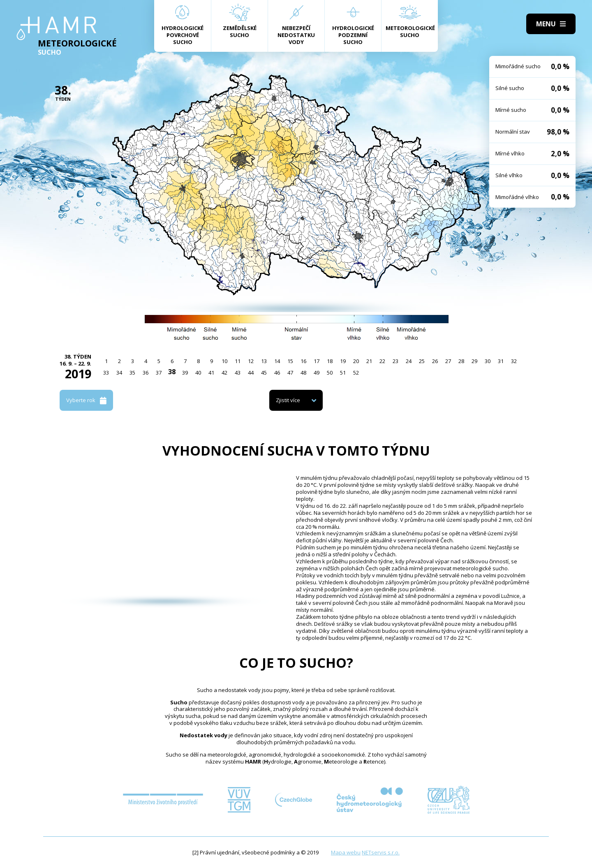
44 (251, 373)
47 (290, 373)
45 (264, 373)
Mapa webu (346, 852)
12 (251, 361)
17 (317, 361)
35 (132, 373)
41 (211, 373)
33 (106, 373)
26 (435, 361)
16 (303, 361)
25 (422, 361)
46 (277, 373)
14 (277, 361)
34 (119, 373)
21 (369, 361)
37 (159, 373)
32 (514, 361)
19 (343, 361)
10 (224, 361)
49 (317, 373)
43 (238, 373)
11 (238, 361)
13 (264, 361)
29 (474, 361)
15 (290, 361)
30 (488, 361)
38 (172, 372)
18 (330, 361)
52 (356, 373)
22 (382, 361)
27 (448, 361)
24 (409, 361)
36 (146, 373)
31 (501, 361)
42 (224, 373)
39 (185, 373)
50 (330, 373)
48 (303, 373)
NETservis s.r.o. (381, 852)
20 (356, 361)
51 (343, 373)
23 (395, 361)
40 (198, 373)
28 (461, 361)
